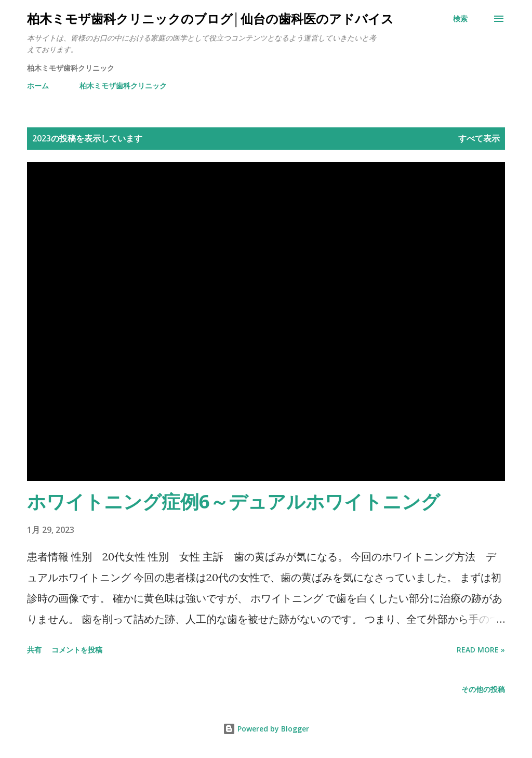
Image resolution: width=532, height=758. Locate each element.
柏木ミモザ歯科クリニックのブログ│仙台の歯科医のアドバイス (210, 18)
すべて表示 (479, 138)
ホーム (38, 86)
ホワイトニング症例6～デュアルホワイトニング (234, 501)
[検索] (460, 19)
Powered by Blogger (266, 729)
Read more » (481, 650)
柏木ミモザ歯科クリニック (123, 86)
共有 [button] (34, 650)
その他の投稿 (483, 689)
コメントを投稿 (77, 650)
